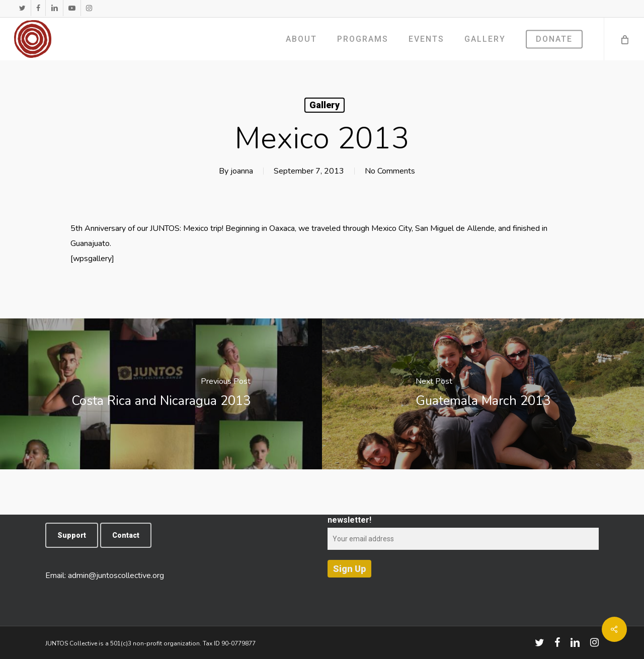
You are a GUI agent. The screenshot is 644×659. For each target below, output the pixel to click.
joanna (242, 171)
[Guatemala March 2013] (483, 394)
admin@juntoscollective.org (116, 575)
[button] (72, 535)
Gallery (325, 105)
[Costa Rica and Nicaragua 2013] (161, 394)
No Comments (390, 171)
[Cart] (624, 39)
